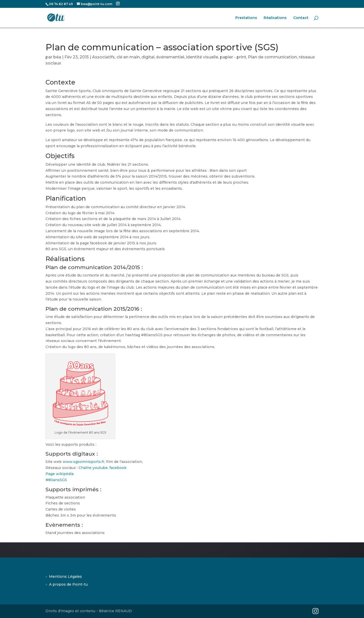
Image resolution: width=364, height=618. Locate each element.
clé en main (128, 57)
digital (148, 57)
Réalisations (275, 18)
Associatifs (103, 57)
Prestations (246, 18)
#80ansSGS (56, 480)
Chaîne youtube (93, 468)
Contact (301, 18)
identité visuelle (202, 57)
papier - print (233, 57)
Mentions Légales (65, 577)
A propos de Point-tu (68, 584)
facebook (118, 468)
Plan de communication (272, 57)
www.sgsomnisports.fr (84, 462)
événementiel (170, 57)
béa (57, 57)
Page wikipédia (60, 474)
